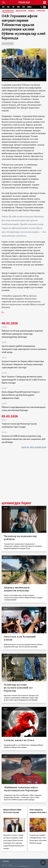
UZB (23, 7)
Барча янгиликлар (34, 447)
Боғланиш (6, 861)
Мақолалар (22, 11)
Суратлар (41, 11)
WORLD (29, 7)
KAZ (3, 7)
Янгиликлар (8, 11)
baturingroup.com (24, 866)
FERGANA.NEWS (24, 2)
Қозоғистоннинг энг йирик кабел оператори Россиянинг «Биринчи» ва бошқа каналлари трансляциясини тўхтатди (23, 364)
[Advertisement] (24, 476)
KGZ (8, 7)
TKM (18, 7)
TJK (13, 7)
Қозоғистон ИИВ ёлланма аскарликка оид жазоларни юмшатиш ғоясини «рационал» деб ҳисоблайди (24, 439)
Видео (32, 11)
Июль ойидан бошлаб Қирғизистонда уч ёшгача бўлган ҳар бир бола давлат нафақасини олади (21, 395)
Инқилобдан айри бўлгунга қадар (12, 811)
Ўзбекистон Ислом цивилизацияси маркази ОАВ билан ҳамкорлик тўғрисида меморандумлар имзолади (22, 334)
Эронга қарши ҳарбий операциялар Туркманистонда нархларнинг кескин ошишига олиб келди (24, 349)
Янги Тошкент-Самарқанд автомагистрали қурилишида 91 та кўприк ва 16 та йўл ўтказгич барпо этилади (24, 380)
